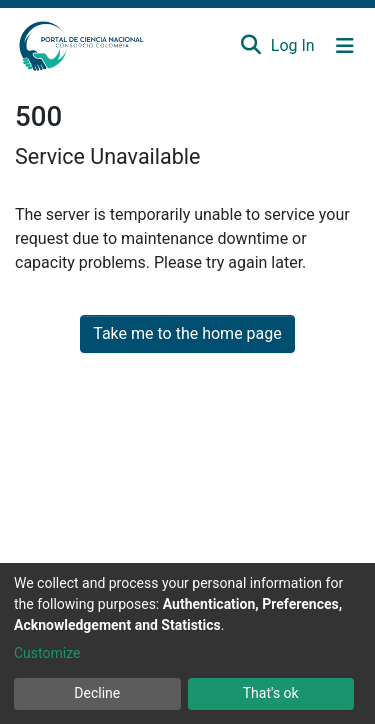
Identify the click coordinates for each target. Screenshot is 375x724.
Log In (294, 45)
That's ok (271, 693)
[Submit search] (250, 46)
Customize (47, 653)
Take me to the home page (187, 333)
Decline (97, 693)
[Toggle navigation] (345, 46)
